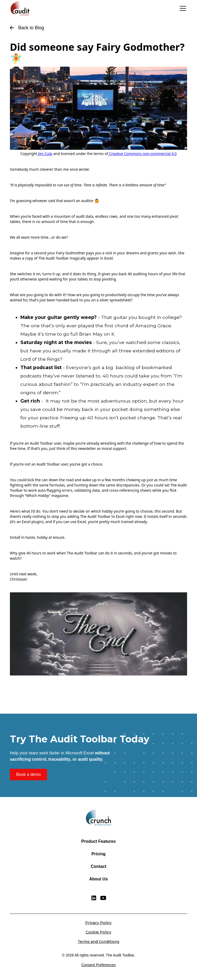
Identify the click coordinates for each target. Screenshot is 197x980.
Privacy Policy (98, 923)
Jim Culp (45, 154)
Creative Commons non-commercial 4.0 (142, 154)
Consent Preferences (98, 965)
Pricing (98, 854)
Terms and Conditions (98, 942)
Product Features (98, 841)
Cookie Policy (98, 932)
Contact (98, 866)
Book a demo (28, 774)
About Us (98, 879)
